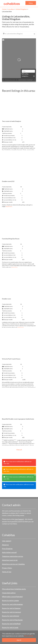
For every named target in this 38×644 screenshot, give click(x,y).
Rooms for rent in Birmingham (12, 604)
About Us (5, 545)
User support (7, 541)
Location (11, 9)
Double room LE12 (8, 181)
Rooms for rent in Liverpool (11, 612)
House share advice (9, 593)
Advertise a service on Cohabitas (13, 564)
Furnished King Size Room (11, 239)
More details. (29, 636)
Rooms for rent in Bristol (11, 616)
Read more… (9, 206)
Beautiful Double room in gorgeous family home (18, 419)
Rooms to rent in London (10, 600)
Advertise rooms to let (10, 560)
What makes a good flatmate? (12, 597)
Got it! (19, 640)
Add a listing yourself (9, 552)
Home (4, 9)
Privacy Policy (7, 568)
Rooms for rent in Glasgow (11, 608)
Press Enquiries (7, 549)
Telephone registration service (13, 556)
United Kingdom (21, 9)
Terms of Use (7, 572)
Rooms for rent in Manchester (12, 620)
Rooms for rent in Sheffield (11, 624)
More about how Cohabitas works (14, 589)
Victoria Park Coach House (11, 359)
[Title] (28, 71)
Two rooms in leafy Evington (12, 121)
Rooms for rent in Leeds (10, 627)
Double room (6, 299)
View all (19, 450)
